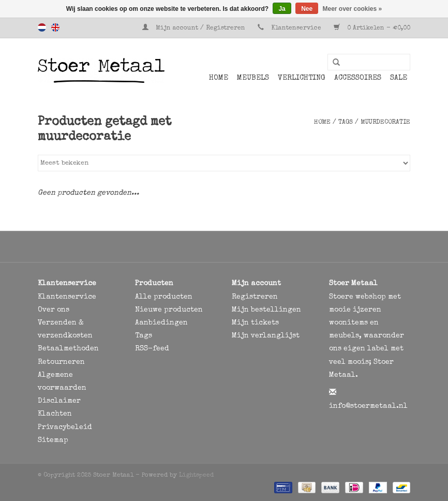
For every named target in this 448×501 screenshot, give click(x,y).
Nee (307, 9)
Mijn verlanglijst (266, 336)
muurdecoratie (385, 123)
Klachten (55, 414)
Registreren (255, 297)
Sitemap (53, 440)
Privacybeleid (65, 428)
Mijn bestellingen (266, 310)
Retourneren (61, 362)
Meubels (253, 78)
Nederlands (42, 27)
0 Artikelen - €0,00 (372, 28)
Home (219, 78)
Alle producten (164, 297)
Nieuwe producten (169, 310)
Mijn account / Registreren (195, 28)
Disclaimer (59, 401)
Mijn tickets (255, 323)
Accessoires (358, 78)
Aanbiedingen (161, 323)
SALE (399, 78)
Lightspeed (196, 476)
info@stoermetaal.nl (368, 406)
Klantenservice (296, 28)
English (55, 27)
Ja (282, 9)
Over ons (54, 310)
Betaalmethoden (68, 349)
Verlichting (302, 78)
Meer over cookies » (353, 9)
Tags (346, 123)
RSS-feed (152, 349)
